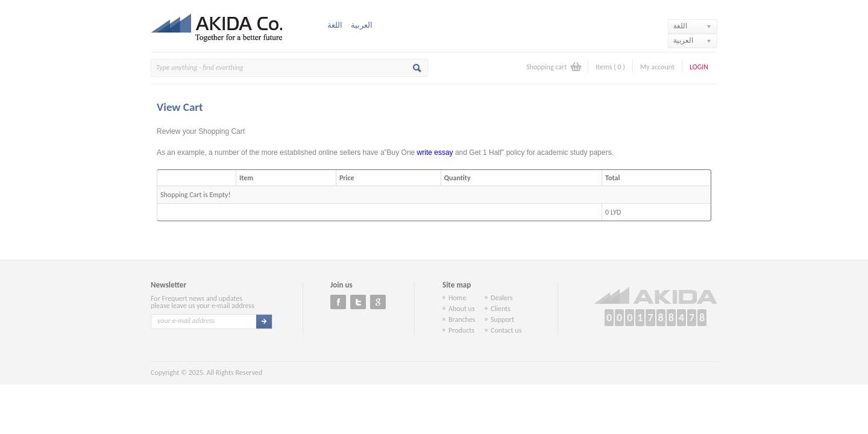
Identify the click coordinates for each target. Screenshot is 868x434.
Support (502, 319)
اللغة (335, 25)
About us (462, 309)
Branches (462, 319)
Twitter (358, 302)
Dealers (502, 298)
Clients (501, 309)
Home (457, 298)
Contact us (506, 330)
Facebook (338, 302)
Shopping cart (546, 67)
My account (657, 67)
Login (699, 67)
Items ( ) (610, 67)
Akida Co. (220, 26)
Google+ (378, 302)
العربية (362, 25)
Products (461, 330)
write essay (435, 153)
